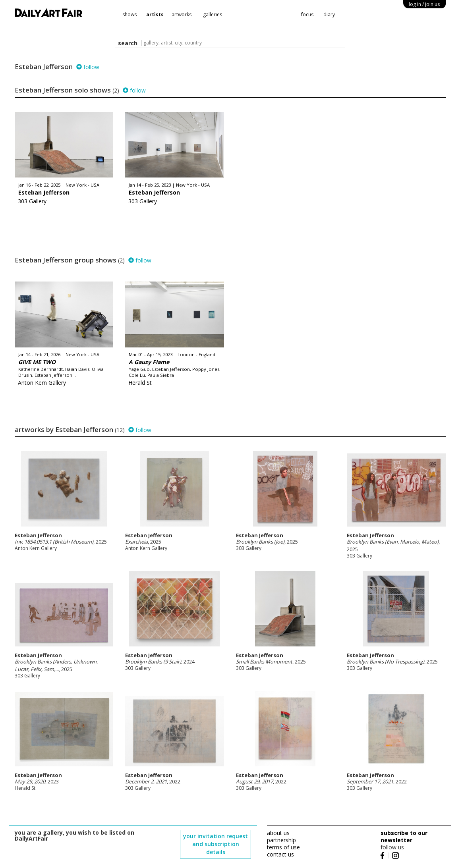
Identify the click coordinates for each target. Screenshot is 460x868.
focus (307, 14)
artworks (182, 14)
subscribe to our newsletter (404, 836)
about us (278, 833)
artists (155, 14)
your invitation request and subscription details (216, 844)
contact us (280, 854)
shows (129, 14)
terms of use (283, 847)
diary (329, 14)
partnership (281, 840)
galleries (213, 14)
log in (424, 4)
